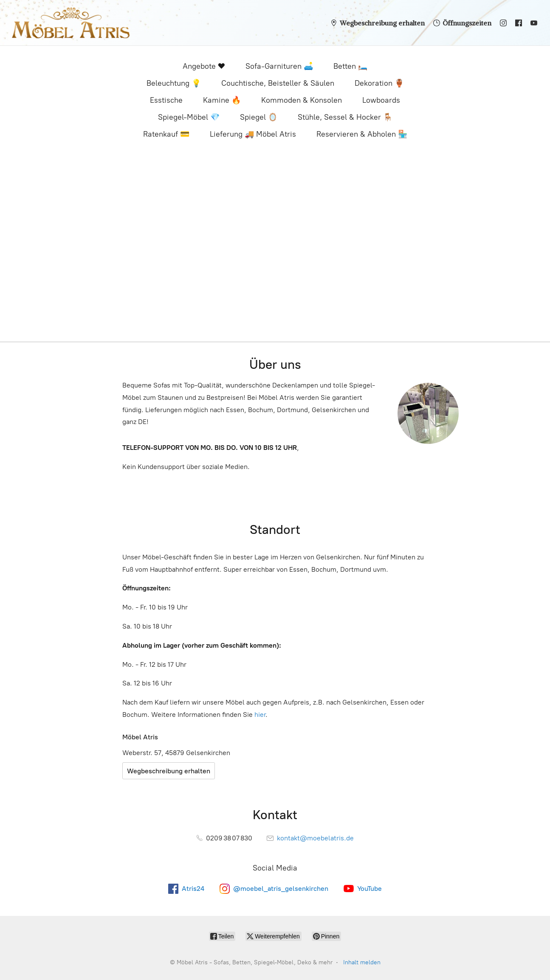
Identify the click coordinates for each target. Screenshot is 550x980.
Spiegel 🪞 (259, 117)
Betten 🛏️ (350, 66)
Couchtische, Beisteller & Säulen (278, 83)
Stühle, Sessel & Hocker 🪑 (345, 117)
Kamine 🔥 (222, 100)
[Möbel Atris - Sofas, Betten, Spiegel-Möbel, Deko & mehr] (71, 23)
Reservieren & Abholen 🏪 (362, 134)
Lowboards (381, 100)
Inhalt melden (362, 962)
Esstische (166, 100)
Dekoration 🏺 (379, 83)
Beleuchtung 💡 (174, 83)
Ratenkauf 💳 (166, 134)
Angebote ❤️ (204, 66)
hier (260, 715)
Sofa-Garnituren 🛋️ (279, 66)
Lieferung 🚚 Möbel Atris (253, 134)
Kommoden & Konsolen (302, 100)
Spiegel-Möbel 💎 (189, 117)
